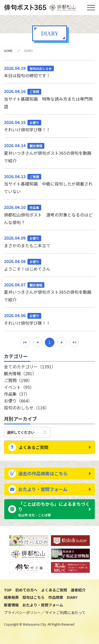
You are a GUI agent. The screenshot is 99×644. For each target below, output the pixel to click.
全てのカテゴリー (30, 367)
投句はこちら (34, 597)
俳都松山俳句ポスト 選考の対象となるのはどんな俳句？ (49, 214)
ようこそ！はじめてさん (49, 265)
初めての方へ (26, 590)
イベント (19, 387)
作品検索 (56, 597)
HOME (8, 51)
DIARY (72, 597)
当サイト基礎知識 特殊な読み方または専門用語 (49, 99)
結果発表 (11, 597)
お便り (18, 401)
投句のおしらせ (27, 408)
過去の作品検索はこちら (43, 473)
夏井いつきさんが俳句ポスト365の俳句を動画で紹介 (49, 153)
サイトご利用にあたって (65, 612)
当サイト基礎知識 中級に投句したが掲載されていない (49, 184)
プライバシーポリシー (22, 612)
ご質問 (18, 380)
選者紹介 (78, 590)
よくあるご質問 (34, 447)
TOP (8, 590)
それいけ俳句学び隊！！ (49, 126)
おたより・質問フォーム (43, 489)
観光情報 (20, 373)
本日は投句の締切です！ (49, 72)
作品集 (17, 394)
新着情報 (11, 605)
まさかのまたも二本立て (49, 241)
